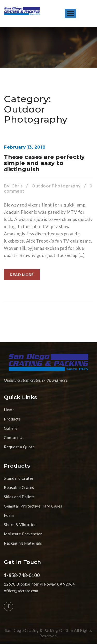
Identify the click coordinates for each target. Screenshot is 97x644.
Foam (9, 515)
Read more (22, 275)
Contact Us (14, 437)
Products (12, 419)
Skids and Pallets (19, 497)
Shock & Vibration (20, 525)
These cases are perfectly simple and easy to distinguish (44, 163)
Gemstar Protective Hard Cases (33, 506)
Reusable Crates (19, 487)
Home (9, 410)
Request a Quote (19, 447)
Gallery (11, 428)
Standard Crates (19, 478)
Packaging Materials (23, 543)
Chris (17, 186)
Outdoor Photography (56, 186)
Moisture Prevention (23, 534)
